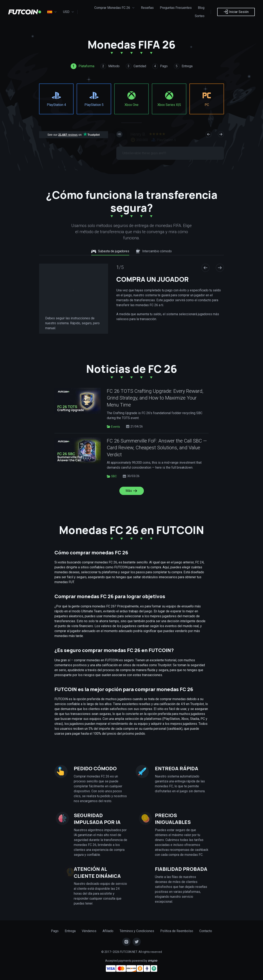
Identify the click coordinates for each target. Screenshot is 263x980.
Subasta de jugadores (110, 251)
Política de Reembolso (177, 931)
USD (69, 12)
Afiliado (108, 931)
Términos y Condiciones (137, 931)
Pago (55, 931)
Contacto (206, 931)
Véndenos (89, 931)
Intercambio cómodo (154, 251)
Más (132, 491)
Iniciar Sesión (236, 12)
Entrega (70, 931)
